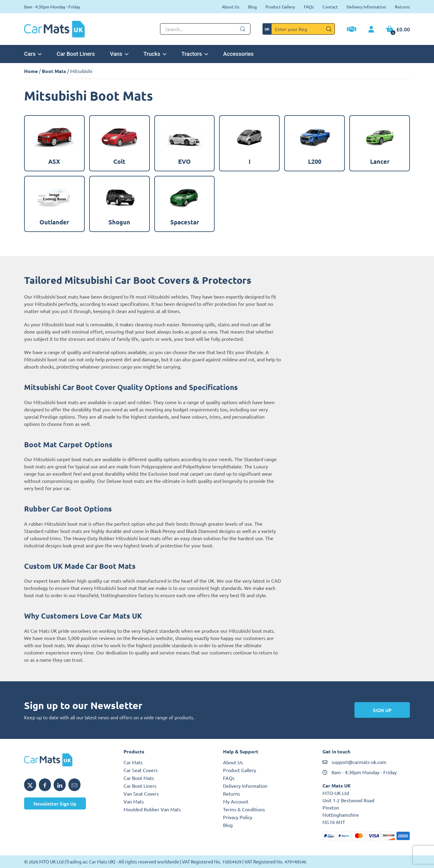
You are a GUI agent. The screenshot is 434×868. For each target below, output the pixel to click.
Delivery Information (366, 7)
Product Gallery (280, 7)
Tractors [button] (195, 54)
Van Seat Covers (141, 794)
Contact (330, 7)
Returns (402, 7)
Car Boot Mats (139, 778)
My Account (236, 801)
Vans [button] (119, 54)
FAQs (309, 7)
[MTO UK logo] (68, 760)
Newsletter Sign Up (55, 803)
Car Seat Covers (141, 770)
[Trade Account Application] (352, 30)
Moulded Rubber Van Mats (152, 809)
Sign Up (382, 710)
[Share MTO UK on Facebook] (45, 785)
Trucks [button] (155, 54)
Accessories (238, 54)
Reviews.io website (152, 638)
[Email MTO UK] (74, 785)
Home (31, 71)
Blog (252, 7)
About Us (231, 7)
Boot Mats (54, 71)
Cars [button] (33, 54)
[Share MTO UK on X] (30, 785)
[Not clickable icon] (205, 29)
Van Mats (134, 801)
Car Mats (133, 762)
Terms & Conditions (244, 809)
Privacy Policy (238, 817)
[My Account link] (371, 30)
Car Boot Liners (76, 54)
